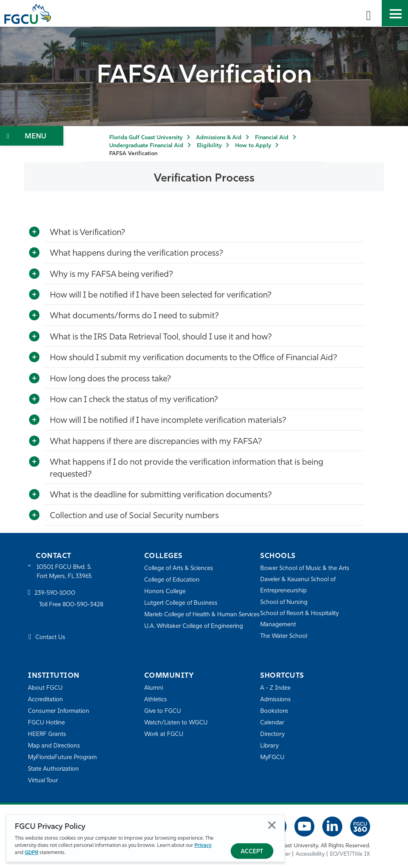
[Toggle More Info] (34, 232)
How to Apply (253, 146)
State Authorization (54, 769)
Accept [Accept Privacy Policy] (252, 852)
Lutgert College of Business (181, 603)
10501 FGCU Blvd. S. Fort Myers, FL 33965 (65, 572)
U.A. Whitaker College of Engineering (194, 637)
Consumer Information (59, 711)
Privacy (203, 845)
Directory (273, 734)
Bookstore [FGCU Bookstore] (274, 711)
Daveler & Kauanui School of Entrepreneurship (298, 585)
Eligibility (209, 146)
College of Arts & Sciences (179, 568)
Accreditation (45, 699)
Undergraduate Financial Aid (146, 146)
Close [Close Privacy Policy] (272, 825)
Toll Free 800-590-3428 (72, 605)
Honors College (165, 591)
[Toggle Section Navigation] (32, 136)
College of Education (172, 580)
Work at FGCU (164, 734)
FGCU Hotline (46, 723)
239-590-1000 (55, 594)
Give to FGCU (163, 711)
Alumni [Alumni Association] (154, 688)
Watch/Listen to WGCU (176, 723)
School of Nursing (284, 602)
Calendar (272, 723)
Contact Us (50, 638)
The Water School (284, 636)
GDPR (31, 853)
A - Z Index (275, 688)
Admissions (276, 699)
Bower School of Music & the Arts (305, 568)
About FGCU (45, 688)
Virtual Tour (43, 780)
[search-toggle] (369, 13)
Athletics (156, 699)
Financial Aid (272, 138)
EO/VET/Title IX (350, 854)
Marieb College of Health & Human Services (191, 620)
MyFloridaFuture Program (63, 757)
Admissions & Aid (219, 138)
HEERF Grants (47, 734)
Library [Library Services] (270, 746)
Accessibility (310, 854)
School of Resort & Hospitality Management (300, 619)
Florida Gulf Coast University (146, 138)
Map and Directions (54, 746)
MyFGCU (273, 757)
